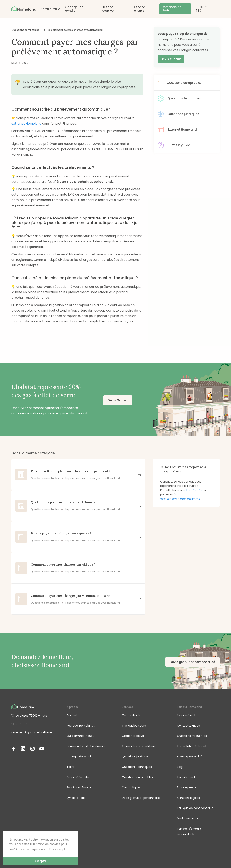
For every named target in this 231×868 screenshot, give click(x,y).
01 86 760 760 (203, 9)
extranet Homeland (26, 123)
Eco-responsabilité (190, 757)
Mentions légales (188, 798)
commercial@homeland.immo (33, 732)
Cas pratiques (131, 787)
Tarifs (70, 767)
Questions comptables (25, 30)
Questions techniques (137, 767)
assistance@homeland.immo (180, 499)
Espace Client (186, 715)
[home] (24, 9)
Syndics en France (79, 787)
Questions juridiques (136, 757)
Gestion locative (108, 9)
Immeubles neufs (134, 726)
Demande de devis (171, 9)
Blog (180, 767)
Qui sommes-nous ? (81, 736)
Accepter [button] (40, 861)
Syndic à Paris (76, 798)
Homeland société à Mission (86, 746)
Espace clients (139, 9)
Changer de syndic (74, 9)
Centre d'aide (131, 715)
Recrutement (186, 777)
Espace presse (187, 787)
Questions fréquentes (192, 736)
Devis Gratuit (171, 59)
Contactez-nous (188, 726)
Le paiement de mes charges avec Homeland (75, 30)
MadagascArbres (188, 818)
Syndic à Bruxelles (79, 777)
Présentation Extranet (192, 746)
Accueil (72, 715)
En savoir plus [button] (58, 849)
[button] (49, 9)
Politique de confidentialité (195, 808)
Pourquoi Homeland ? (81, 726)
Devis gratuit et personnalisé (192, 662)
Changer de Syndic (80, 757)
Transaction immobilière (138, 746)
